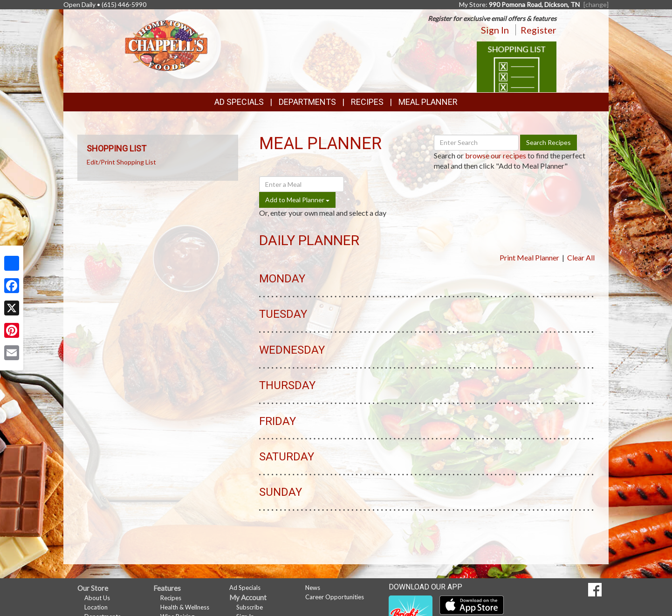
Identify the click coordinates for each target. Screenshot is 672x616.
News (313, 588)
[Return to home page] (166, 44)
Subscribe (250, 607)
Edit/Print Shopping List (121, 162)
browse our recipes (496, 155)
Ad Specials (239, 102)
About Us (97, 598)
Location (96, 607)
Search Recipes (549, 142)
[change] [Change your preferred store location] (596, 4)
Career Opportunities (335, 597)
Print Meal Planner (529, 257)
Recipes (367, 102)
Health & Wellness (185, 607)
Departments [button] (307, 102)
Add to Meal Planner (297, 200)
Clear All (581, 257)
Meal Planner (428, 102)
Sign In (495, 30)
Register (538, 30)
